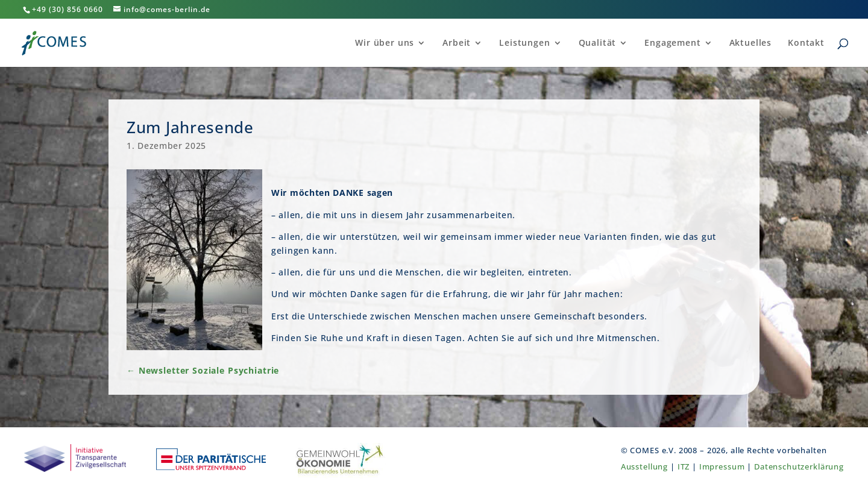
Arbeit (457, 43)
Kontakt (806, 43)
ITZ (684, 466)
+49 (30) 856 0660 (68, 9)
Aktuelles (751, 43)
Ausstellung (644, 466)
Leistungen (525, 43)
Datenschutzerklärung (799, 466)
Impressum (722, 466)
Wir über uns (385, 43)
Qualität (598, 43)
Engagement (673, 43)
